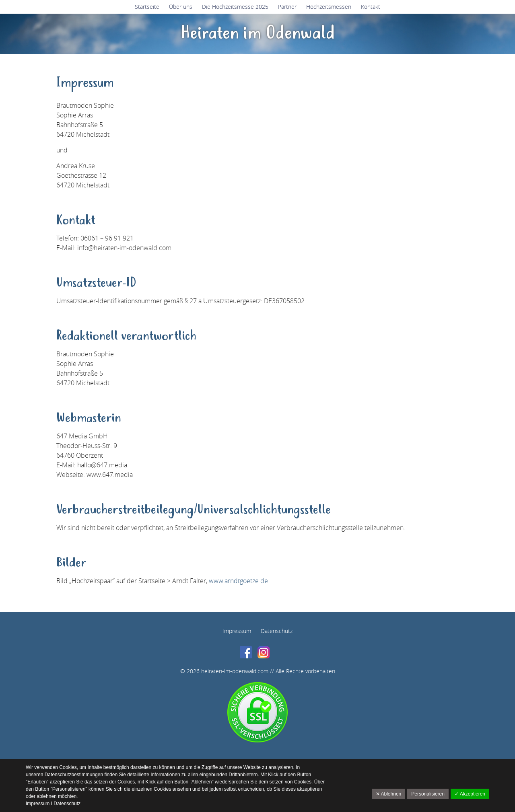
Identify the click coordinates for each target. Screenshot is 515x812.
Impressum (237, 631)
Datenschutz (277, 631)
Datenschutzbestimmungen (75, 775)
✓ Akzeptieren (470, 794)
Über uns (181, 7)
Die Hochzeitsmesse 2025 (235, 7)
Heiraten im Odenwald (258, 34)
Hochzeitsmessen (329, 7)
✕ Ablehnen (388, 794)
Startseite (147, 7)
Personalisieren (428, 794)
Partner (287, 7)
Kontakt (371, 7)
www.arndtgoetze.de (238, 581)
